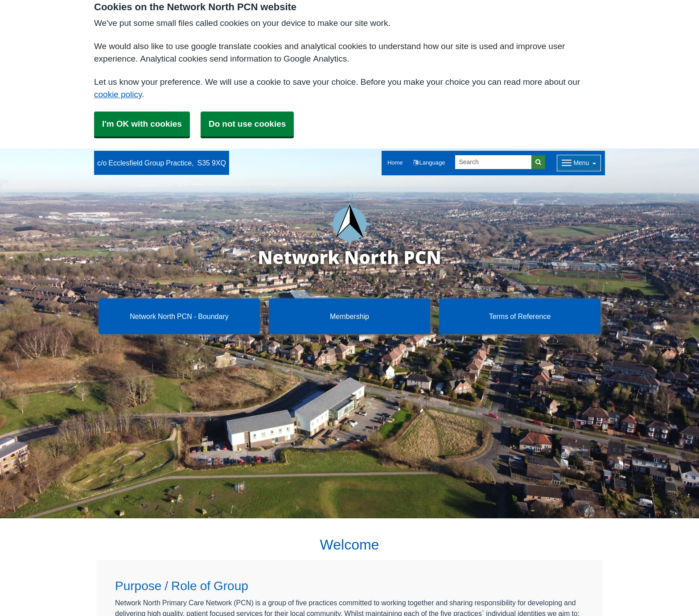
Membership (349, 316)
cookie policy (118, 94)
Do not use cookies (247, 124)
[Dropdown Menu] (579, 163)
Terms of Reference (520, 316)
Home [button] (395, 163)
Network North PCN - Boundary (179, 316)
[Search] (493, 162)
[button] (429, 163)
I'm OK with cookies (142, 124)
